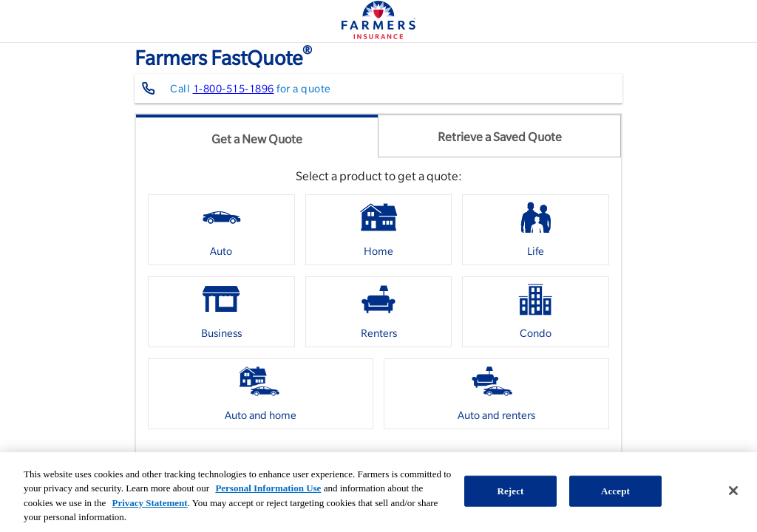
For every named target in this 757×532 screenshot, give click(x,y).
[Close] (733, 491)
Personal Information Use (268, 488)
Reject (510, 491)
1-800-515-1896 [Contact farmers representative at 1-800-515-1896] (234, 89)
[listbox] (378, 317)
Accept (615, 491)
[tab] (257, 136)
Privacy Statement (149, 503)
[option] (221, 230)
